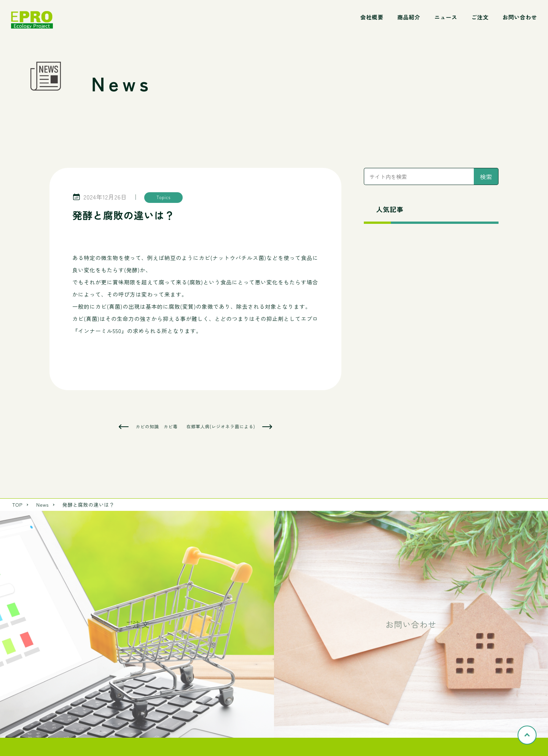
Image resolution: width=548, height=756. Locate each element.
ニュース (446, 17)
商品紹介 (409, 17)
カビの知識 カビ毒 (157, 427)
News (42, 505)
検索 (486, 177)
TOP (17, 505)
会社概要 (372, 17)
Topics (163, 197)
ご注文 (480, 17)
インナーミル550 (100, 331)
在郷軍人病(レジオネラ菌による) (221, 427)
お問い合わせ (520, 17)
